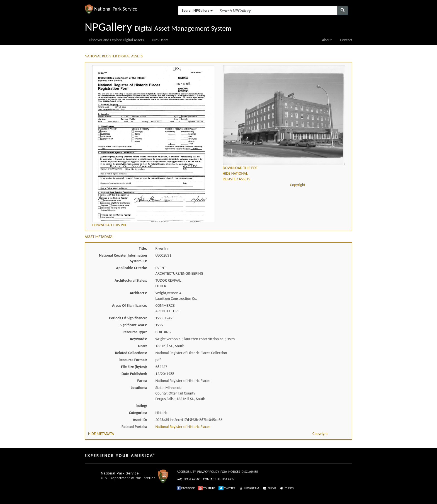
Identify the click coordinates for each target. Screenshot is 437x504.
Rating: (141, 406)
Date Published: (134, 374)
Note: (142, 346)
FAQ (179, 479)
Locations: (139, 388)
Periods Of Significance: (128, 318)
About (327, 40)
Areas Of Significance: (129, 305)
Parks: (142, 381)
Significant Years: (133, 325)
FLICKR (269, 488)
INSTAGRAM (249, 488)
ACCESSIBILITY (186, 472)
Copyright (298, 185)
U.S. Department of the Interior (128, 478)
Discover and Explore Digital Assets (116, 40)
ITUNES (287, 488)
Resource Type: (135, 332)
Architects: (139, 293)
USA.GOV (228, 479)
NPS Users (160, 40)
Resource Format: (133, 360)
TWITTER (227, 488)
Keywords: (139, 339)
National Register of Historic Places (183, 427)
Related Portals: (134, 427)
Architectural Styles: (131, 280)
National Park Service (120, 473)
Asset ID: (140, 420)
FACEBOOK (186, 488)
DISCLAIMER (250, 472)
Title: (143, 248)
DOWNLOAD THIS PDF (110, 225)
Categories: (138, 413)
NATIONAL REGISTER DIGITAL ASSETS (114, 56)
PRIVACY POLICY (208, 472)
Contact (346, 40)
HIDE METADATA (101, 434)
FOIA (224, 472)
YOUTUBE (207, 488)
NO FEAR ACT (193, 479)
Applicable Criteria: (132, 268)
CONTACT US (212, 479)
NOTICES (234, 472)
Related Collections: (131, 353)
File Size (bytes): (134, 367)
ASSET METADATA (99, 237)
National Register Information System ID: (123, 258)
